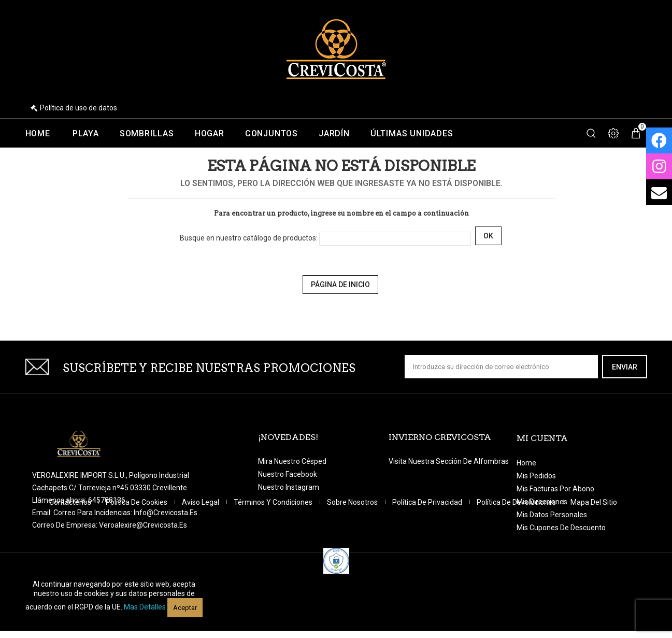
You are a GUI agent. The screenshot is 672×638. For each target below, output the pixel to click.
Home (38, 134)
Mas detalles (145, 607)
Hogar (210, 134)
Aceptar (185, 608)
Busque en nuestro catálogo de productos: (249, 238)
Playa (86, 134)
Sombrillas (147, 134)
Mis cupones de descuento (561, 528)
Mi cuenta (542, 438)
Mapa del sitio (594, 547)
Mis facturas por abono (555, 489)
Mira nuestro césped (292, 461)
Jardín (334, 134)
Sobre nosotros (353, 547)
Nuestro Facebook (288, 474)
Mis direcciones (542, 502)
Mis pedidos (536, 476)
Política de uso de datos (78, 108)
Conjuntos (271, 134)
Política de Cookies (137, 547)
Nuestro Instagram (289, 487)
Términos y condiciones (274, 547)
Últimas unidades (412, 134)
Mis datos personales (552, 515)
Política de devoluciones (517, 547)
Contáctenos (71, 547)
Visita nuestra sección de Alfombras (449, 461)
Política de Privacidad (428, 547)
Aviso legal (201, 547)
